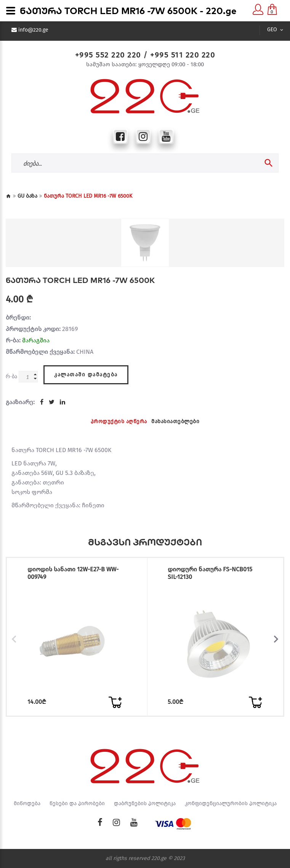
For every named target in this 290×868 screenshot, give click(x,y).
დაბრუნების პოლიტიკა (145, 804)
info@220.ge (33, 30)
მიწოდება (27, 804)
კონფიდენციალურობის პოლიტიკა (231, 804)
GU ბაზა (27, 196)
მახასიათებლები (175, 421)
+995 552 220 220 (108, 55)
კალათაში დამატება (86, 375)
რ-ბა (11, 376)
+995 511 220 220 (183, 55)
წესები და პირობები (77, 804)
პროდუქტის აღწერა (119, 421)
